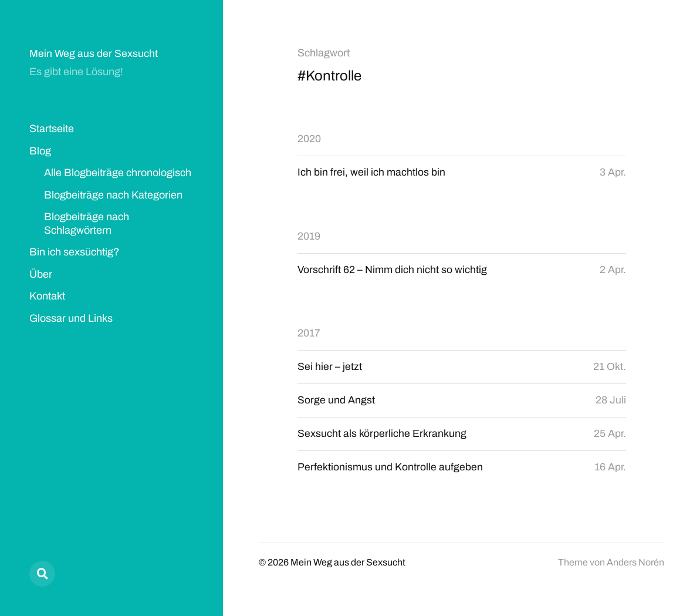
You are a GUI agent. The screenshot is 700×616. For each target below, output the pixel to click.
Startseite (52, 129)
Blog (40, 151)
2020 (309, 139)
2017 (309, 334)
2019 (309, 236)
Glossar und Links (71, 318)
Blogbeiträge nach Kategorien (113, 195)
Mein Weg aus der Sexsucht (94, 53)
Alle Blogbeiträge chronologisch (118, 173)
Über (41, 274)
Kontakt (47, 296)
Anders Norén (635, 564)
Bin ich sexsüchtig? (74, 252)
